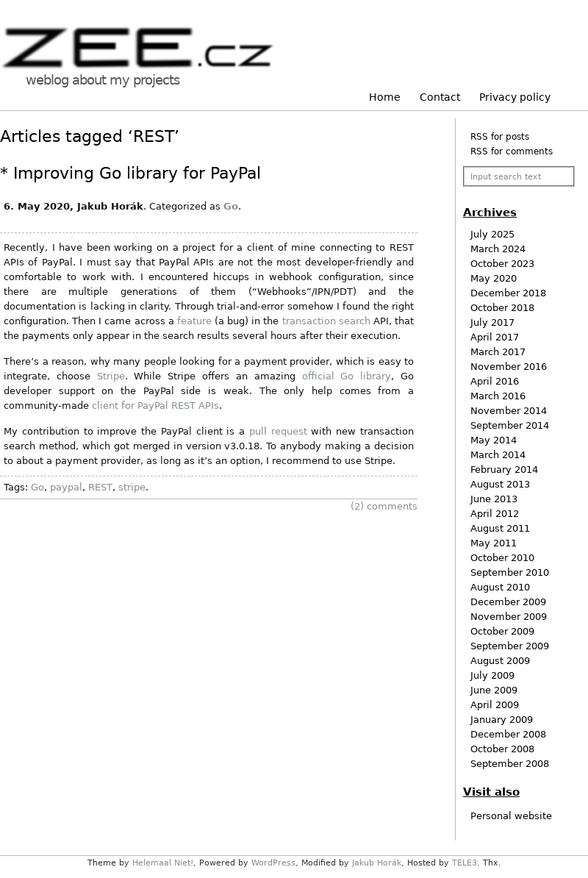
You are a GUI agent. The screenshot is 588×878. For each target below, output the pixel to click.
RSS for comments (512, 151)
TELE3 (465, 863)
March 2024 (498, 249)
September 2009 (510, 646)
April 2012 (495, 514)
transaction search (326, 321)
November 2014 (509, 411)
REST (100, 487)
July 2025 (492, 234)
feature (194, 321)
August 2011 (500, 528)
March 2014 (498, 455)
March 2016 (498, 396)
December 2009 (508, 602)
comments (384, 506)
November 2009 (509, 617)
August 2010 (500, 587)
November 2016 (509, 367)
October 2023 (502, 264)
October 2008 (502, 749)
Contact (440, 97)
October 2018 (502, 308)
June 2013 (494, 499)
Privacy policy (515, 97)
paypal (66, 487)
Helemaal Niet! (163, 863)
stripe (132, 487)
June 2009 (494, 690)
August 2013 (500, 484)
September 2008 (510, 764)
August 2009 (500, 661)
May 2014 (494, 440)
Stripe (111, 376)
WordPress (273, 863)
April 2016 (495, 381)
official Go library (347, 376)
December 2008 (508, 734)
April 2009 (495, 705)
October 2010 (502, 558)
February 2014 (504, 470)
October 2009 (502, 631)
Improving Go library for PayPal (137, 173)
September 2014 (510, 425)
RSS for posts (500, 137)
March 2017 (498, 352)
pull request (278, 431)
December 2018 (508, 293)
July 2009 (492, 675)
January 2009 (502, 720)
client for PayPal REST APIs (155, 406)
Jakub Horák (377, 863)
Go (231, 206)
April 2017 (495, 337)
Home (385, 97)
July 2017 (492, 322)
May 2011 (494, 543)
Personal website (511, 816)
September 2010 (510, 572)
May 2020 (494, 278)
